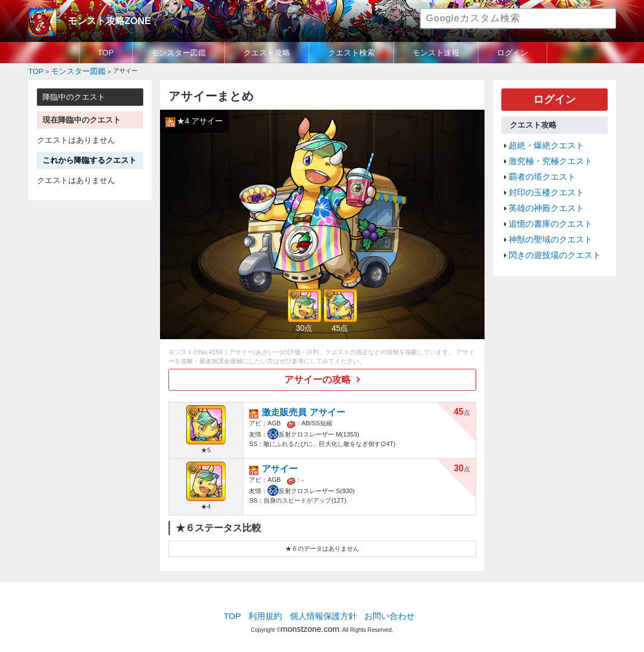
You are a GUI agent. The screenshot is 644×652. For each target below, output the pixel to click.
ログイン (513, 53)
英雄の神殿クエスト (541, 193)
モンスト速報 (436, 53)
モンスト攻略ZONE (102, 20)
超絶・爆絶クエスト (541, 140)
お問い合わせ (382, 610)
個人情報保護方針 (323, 610)
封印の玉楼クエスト (541, 180)
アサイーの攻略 (318, 376)
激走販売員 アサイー (296, 405)
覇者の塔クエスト (538, 167)
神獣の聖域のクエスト (545, 220)
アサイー (276, 462)
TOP (106, 53)
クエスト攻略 (267, 53)
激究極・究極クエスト (545, 153)
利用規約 (272, 610)
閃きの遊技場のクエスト (549, 233)
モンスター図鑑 (178, 53)
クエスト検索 (351, 53)
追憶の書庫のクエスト (545, 207)
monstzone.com (310, 620)
